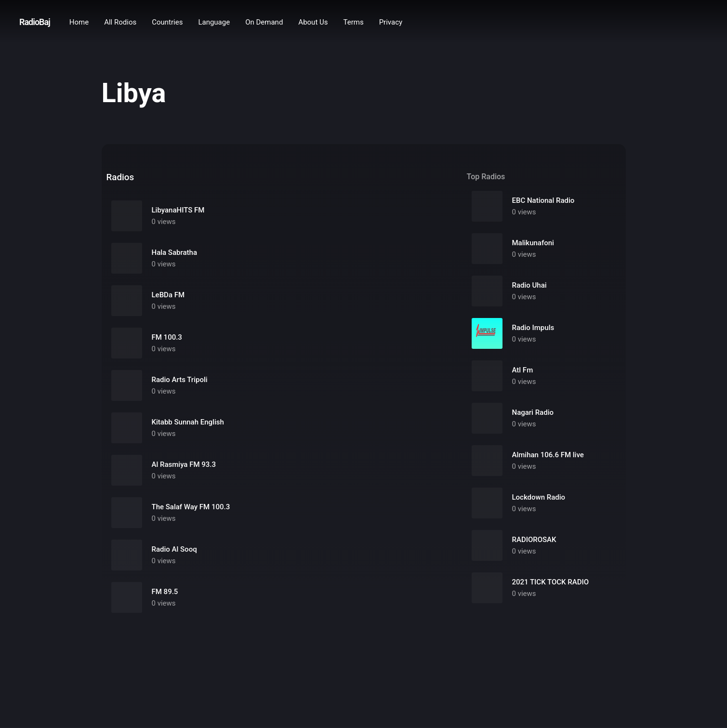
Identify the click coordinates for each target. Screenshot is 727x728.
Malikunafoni (533, 243)
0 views (164, 222)
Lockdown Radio (539, 497)
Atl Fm (523, 370)
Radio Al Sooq (174, 549)
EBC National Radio (543, 200)
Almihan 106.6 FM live (548, 455)
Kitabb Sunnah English (188, 422)
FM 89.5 (165, 592)
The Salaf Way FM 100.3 (191, 507)
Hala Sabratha (175, 252)
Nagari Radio (533, 412)
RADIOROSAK (534, 540)
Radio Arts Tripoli (180, 380)
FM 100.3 (167, 337)
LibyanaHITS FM (178, 210)
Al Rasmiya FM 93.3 (184, 464)
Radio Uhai (529, 285)
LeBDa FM (168, 295)
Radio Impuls (533, 328)
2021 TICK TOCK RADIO (551, 582)
